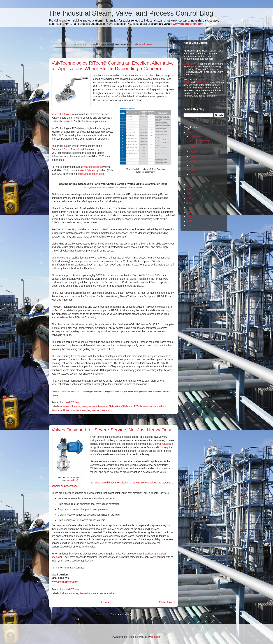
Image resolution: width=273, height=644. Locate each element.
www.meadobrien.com (188, 24)
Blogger (155, 637)
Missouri (103, 406)
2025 (190, 132)
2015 (190, 226)
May (192, 165)
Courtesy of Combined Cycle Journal (66, 392)
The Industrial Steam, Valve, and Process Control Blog (131, 13)
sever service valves (154, 406)
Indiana (76, 406)
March (193, 174)
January (194, 179)
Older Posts (167, 602)
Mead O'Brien (87, 170)
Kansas (93, 406)
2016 (190, 221)
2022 (190, 194)
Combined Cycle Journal (65, 149)
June (193, 161)
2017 (190, 216)
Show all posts (143, 44)
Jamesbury (72, 480)
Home (105, 602)
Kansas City (205, 80)
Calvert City (202, 82)
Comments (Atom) (121, 614)
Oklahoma (127, 406)
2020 (190, 203)
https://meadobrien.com (91, 174)
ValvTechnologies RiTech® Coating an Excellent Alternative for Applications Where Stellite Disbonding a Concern (113, 66)
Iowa (84, 406)
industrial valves (69, 593)
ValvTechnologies (61, 114)
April (192, 170)
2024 (190, 185)
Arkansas (65, 406)
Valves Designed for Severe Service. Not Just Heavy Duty (111, 430)
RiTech (138, 406)
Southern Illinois (61, 410)
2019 (190, 207)
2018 (190, 212)
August (194, 156)
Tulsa (187, 82)
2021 (190, 198)
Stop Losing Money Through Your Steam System (201, 143)
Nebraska (114, 406)
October (194, 152)
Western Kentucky (102, 410)
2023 (190, 189)
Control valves (161, 444)
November (195, 136)
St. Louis (218, 80)
